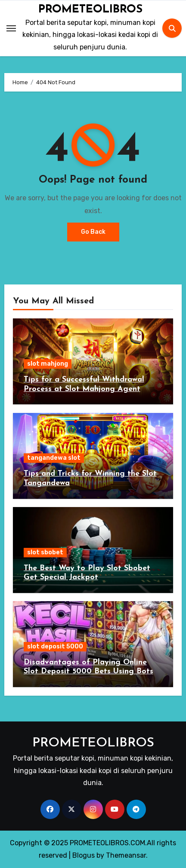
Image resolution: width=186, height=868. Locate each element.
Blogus (84, 855)
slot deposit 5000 (55, 646)
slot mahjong (48, 364)
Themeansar (126, 855)
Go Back (93, 232)
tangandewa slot (54, 458)
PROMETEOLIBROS (90, 10)
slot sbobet (45, 552)
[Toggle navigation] (11, 28)
